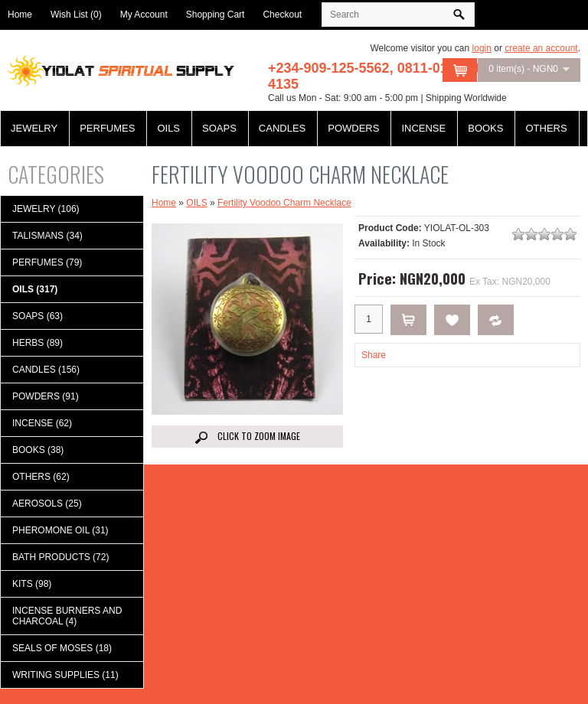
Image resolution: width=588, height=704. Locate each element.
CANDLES (282, 128)
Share (374, 355)
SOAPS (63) (38, 316)
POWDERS (353, 128)
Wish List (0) (76, 15)
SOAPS (219, 128)
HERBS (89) (38, 343)
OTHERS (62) (41, 477)
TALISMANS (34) (47, 236)
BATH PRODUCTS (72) (60, 557)
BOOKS (485, 128)
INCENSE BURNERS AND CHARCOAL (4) (67, 616)
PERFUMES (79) (47, 262)
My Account (144, 15)
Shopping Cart (216, 15)
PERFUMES (107, 128)
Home (20, 15)
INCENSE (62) (42, 423)
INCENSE (423, 128)
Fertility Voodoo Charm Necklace (284, 203)
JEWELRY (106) (46, 209)
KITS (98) (32, 584)
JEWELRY (34, 128)
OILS (168, 128)
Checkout (282, 15)
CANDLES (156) (46, 370)
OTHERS (546, 128)
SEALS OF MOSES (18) (62, 648)
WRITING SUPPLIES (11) (65, 675)
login (482, 48)
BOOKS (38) (38, 450)
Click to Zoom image (248, 437)
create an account (541, 48)
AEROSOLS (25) (47, 504)
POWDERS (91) (46, 396)
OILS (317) (35, 289)
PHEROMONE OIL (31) (60, 530)
